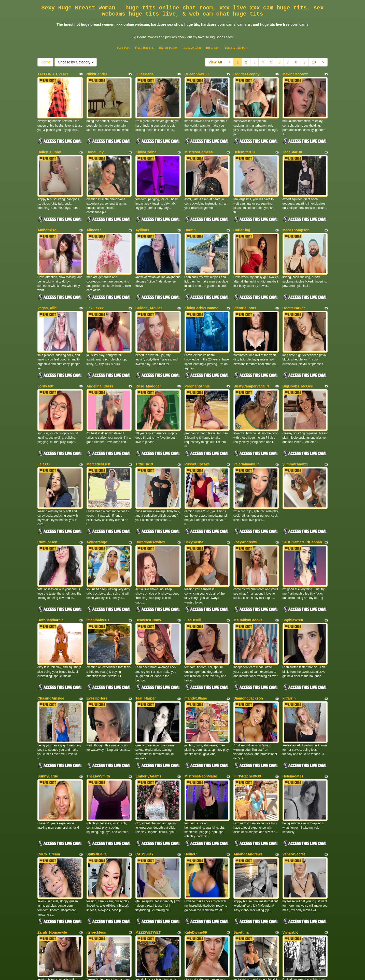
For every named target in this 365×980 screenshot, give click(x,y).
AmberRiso (47, 214)
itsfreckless (96, 843)
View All (215, 62)
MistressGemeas (199, 144)
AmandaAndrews (248, 773)
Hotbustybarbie (51, 563)
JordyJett (45, 354)
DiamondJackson (248, 633)
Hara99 (191, 214)
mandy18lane (196, 633)
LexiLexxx (95, 284)
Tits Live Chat (191, 48)
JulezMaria (145, 74)
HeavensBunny (148, 563)
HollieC (191, 773)
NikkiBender (97, 74)
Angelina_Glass (100, 354)
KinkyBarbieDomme (201, 284)
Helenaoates (293, 703)
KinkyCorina (146, 144)
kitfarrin (289, 633)
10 (314, 62)
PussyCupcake (197, 423)
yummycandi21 (295, 423)
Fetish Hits (201, 973)
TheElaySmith (98, 703)
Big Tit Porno (168, 48)
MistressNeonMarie (201, 703)
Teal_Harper (146, 633)
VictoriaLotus (245, 284)
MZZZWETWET (148, 843)
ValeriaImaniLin (247, 423)
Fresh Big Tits (144, 48)
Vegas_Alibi (47, 284)
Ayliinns (142, 214)
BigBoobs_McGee (298, 354)
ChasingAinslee (51, 633)
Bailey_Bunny (49, 144)
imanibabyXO (98, 563)
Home (45, 62)
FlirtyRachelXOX (247, 703)
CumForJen (47, 493)
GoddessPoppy (247, 74)
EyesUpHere (97, 633)
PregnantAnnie (197, 354)
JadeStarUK (293, 144)
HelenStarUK (244, 144)
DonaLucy (95, 144)
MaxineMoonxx (295, 74)
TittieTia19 (144, 423)
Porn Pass (123, 48)
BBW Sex (213, 48)
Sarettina (241, 843)
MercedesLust (99, 423)
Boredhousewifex (150, 493)
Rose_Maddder (148, 354)
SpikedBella (97, 773)
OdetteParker (294, 284)
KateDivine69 (196, 843)
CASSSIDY (145, 773)
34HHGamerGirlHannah (302, 493)
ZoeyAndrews (245, 493)
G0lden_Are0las (149, 284)
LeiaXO (44, 423)
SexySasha (194, 493)
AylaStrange (97, 493)
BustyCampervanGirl (251, 354)
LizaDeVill (193, 563)
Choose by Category (76, 62)
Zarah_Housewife (52, 843)
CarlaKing (242, 214)
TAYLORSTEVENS (53, 74)
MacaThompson (296, 214)
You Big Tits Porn (236, 48)
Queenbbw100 (197, 74)
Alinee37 (94, 214)
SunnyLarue (48, 703)
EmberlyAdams (148, 703)
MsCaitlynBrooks (248, 563)
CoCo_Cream (49, 773)
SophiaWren (293, 563)
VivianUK (290, 843)
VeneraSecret (294, 773)
